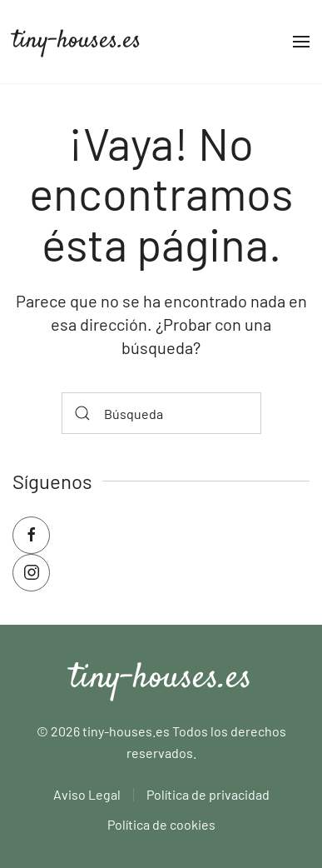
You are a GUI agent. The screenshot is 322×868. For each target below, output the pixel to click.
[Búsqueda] (161, 413)
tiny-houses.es (161, 679)
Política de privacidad (208, 794)
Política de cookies (161, 824)
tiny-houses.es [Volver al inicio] (77, 41)
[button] (301, 42)
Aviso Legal (87, 794)
